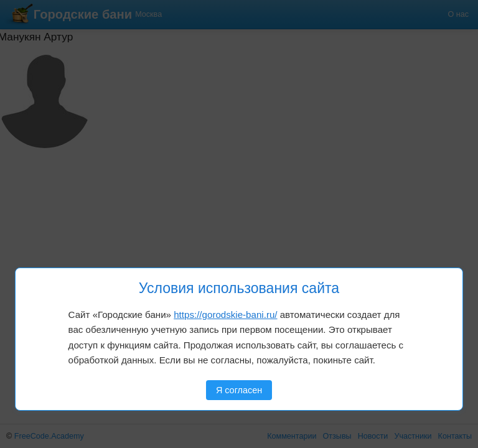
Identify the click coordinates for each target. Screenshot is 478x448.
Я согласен (239, 390)
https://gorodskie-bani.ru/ (225, 315)
